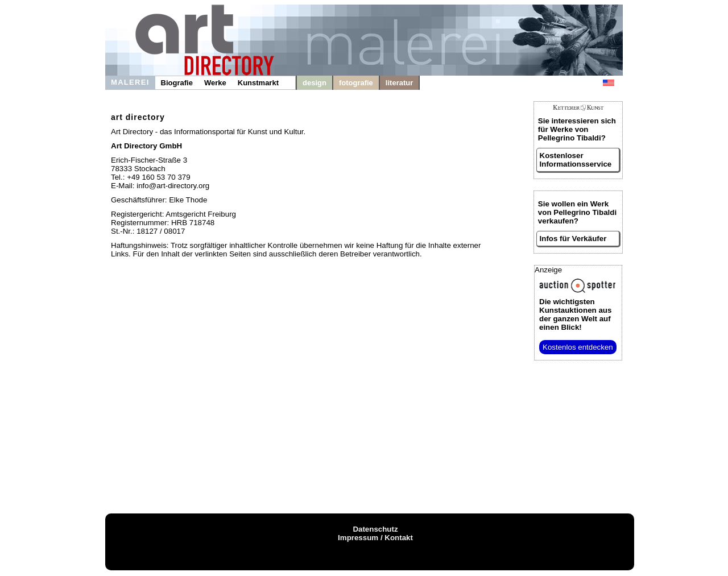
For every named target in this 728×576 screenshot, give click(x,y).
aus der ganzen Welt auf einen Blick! (575, 314)
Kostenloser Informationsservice (576, 160)
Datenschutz (375, 529)
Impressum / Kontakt (375, 538)
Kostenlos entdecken (578, 347)
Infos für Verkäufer (573, 239)
